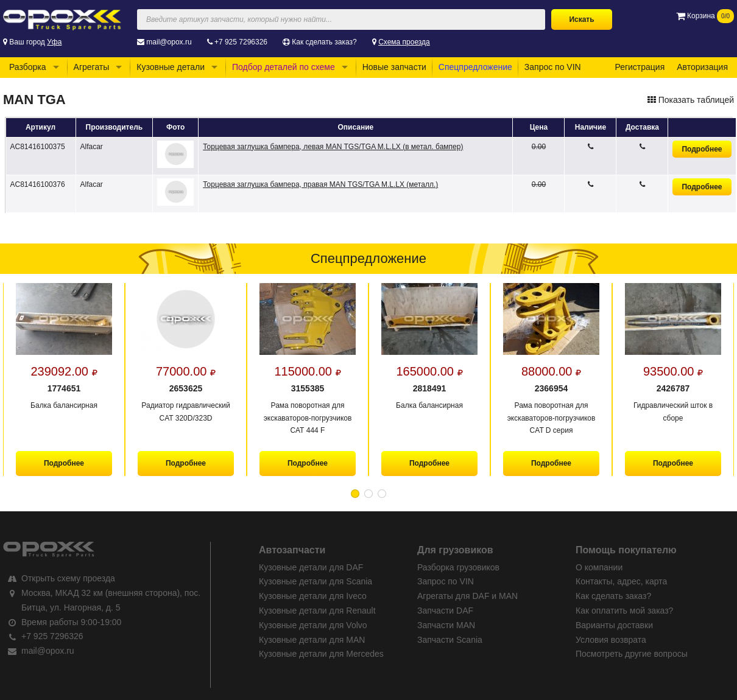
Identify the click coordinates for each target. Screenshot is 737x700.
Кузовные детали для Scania (316, 581)
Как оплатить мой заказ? (624, 611)
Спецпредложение (475, 67)
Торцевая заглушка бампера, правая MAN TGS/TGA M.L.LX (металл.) (320, 184)
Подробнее (702, 149)
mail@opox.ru (169, 42)
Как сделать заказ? (324, 42)
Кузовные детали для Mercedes (321, 654)
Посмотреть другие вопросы (632, 654)
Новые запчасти (394, 67)
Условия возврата (611, 640)
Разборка (28, 67)
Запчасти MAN (446, 625)
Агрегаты (92, 67)
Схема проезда (404, 42)
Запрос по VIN (553, 67)
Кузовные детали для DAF (311, 567)
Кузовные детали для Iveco (313, 596)
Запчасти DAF (445, 611)
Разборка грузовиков (458, 567)
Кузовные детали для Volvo (313, 625)
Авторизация (702, 67)
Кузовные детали (171, 67)
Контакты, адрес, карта (621, 581)
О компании (599, 567)
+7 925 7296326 (241, 42)
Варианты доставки (614, 625)
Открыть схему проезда (68, 578)
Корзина (705, 16)
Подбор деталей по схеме (284, 67)
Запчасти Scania (450, 640)
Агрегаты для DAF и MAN (467, 596)
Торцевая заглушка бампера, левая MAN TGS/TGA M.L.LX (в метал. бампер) (333, 147)
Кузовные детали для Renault (317, 611)
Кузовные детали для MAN (312, 640)
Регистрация (640, 67)
